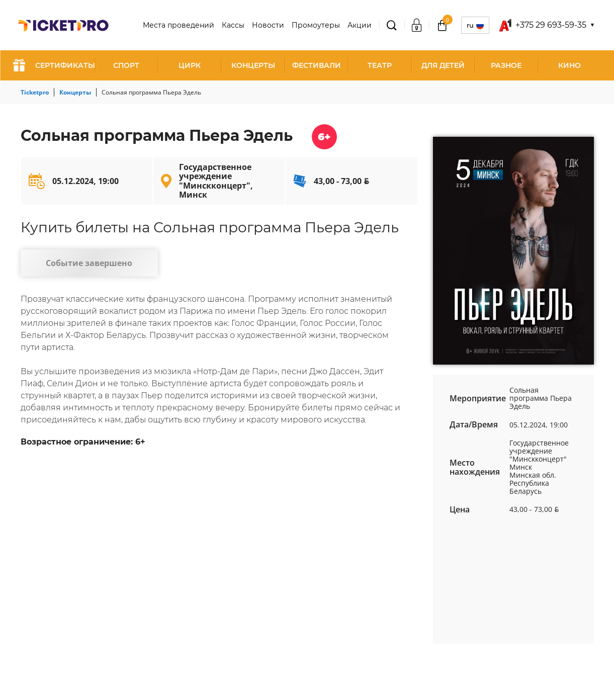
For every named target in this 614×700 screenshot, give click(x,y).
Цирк (190, 65)
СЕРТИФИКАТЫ (54, 65)
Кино (569, 65)
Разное (506, 65)
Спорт (126, 65)
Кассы (233, 25)
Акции (360, 25)
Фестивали (317, 65)
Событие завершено (83, 264)
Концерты (253, 65)
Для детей (443, 65)
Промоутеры (316, 25)
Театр (380, 65)
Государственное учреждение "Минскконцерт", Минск (216, 181)
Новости (268, 25)
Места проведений (179, 25)
